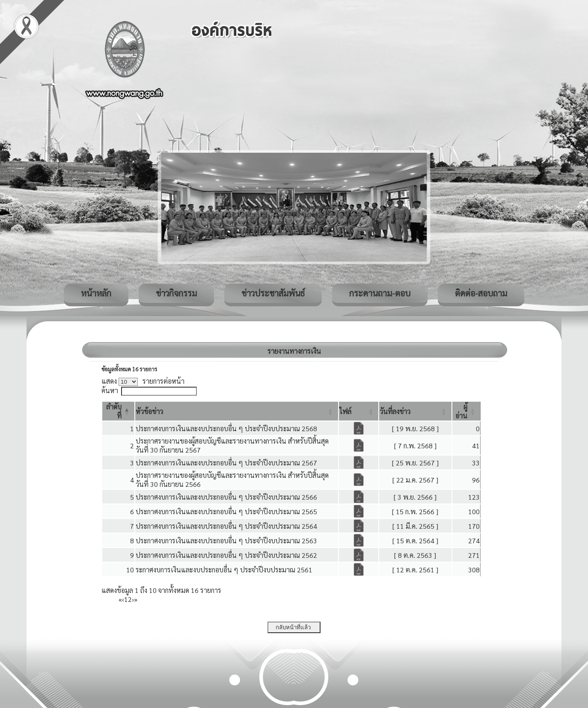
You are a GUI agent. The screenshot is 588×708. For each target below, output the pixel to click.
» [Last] (136, 599)
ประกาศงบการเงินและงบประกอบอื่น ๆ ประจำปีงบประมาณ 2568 (226, 428)
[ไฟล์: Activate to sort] (359, 411)
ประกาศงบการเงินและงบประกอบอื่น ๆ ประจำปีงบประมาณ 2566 (226, 497)
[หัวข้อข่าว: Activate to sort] (236, 411)
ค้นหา (110, 390)
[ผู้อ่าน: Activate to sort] (466, 411)
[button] (149, 411)
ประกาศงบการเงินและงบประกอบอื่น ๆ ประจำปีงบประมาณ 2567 (226, 463)
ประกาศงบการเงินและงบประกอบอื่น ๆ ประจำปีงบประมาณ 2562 (226, 555)
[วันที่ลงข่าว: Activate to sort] (415, 411)
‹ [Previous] (123, 599)
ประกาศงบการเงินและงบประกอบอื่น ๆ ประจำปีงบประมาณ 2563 (226, 541)
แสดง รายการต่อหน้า (143, 381)
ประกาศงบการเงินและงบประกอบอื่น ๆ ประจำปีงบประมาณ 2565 (226, 511)
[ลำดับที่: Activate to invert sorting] (118, 411)
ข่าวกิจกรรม (176, 293)
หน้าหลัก (96, 293)
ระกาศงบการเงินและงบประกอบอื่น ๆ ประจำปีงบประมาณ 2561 (224, 570)
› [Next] (133, 599)
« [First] (120, 599)
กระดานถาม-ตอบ (380, 293)
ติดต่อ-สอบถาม (481, 293)
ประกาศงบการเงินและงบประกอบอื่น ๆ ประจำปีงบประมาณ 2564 (226, 526)
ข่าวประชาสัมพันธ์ (273, 293)
